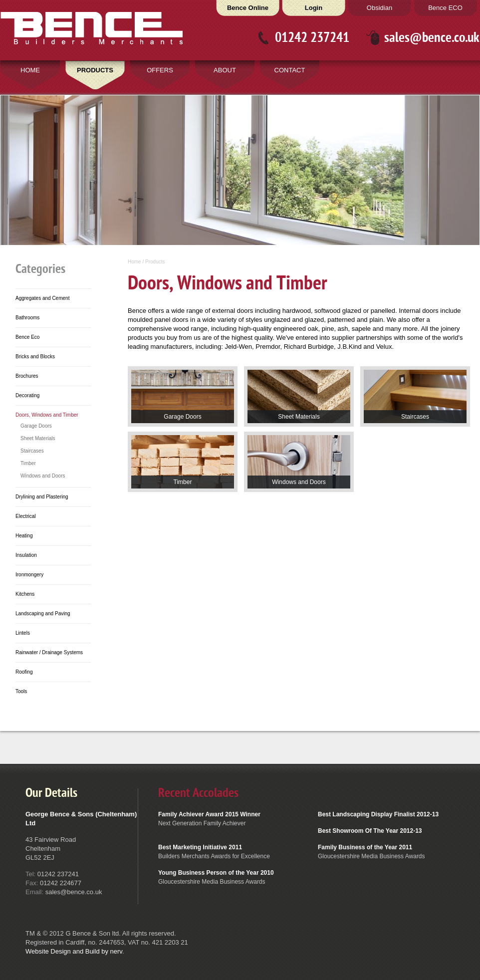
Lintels (23, 633)
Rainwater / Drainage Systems (49, 652)
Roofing (24, 672)
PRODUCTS (95, 70)
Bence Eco (27, 337)
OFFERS (160, 70)
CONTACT (290, 70)
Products (155, 262)
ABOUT (225, 70)
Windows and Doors (43, 476)
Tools (21, 691)
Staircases (32, 451)
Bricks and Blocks (35, 357)
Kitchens (25, 594)
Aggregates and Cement (42, 298)
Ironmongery (29, 575)
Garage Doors (36, 426)
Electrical (26, 516)
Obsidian (379, 8)
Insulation (26, 555)
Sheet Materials (38, 438)
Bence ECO (445, 8)
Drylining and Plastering (42, 497)
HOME (30, 70)
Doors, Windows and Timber (47, 415)
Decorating (27, 395)
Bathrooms (27, 318)
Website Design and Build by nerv (74, 951)
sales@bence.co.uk (432, 38)
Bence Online (248, 8)
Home (134, 262)
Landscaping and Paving (43, 613)
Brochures (27, 376)
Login (314, 8)
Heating (24, 536)
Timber (28, 463)
